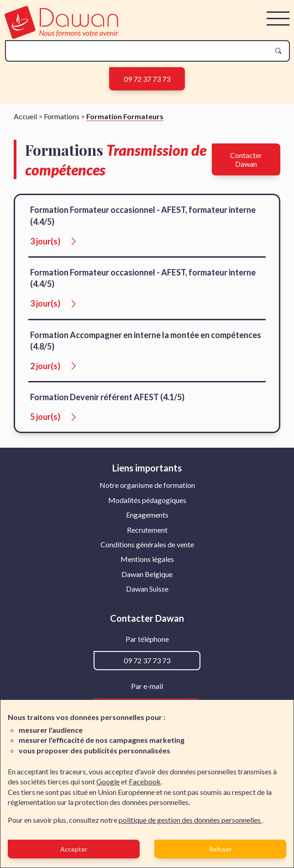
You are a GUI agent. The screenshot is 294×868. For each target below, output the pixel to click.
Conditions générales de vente (147, 544)
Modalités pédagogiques (147, 500)
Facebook (145, 781)
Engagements (147, 515)
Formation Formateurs (125, 116)
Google (108, 781)
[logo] (61, 36)
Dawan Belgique (147, 574)
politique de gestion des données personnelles (190, 820)
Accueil (25, 116)
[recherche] (140, 51)
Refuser (220, 849)
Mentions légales (147, 559)
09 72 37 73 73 (147, 79)
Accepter (74, 849)
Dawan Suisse (147, 589)
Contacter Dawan (246, 159)
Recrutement (147, 530)
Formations (62, 116)
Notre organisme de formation (147, 485)
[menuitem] (147, 485)
